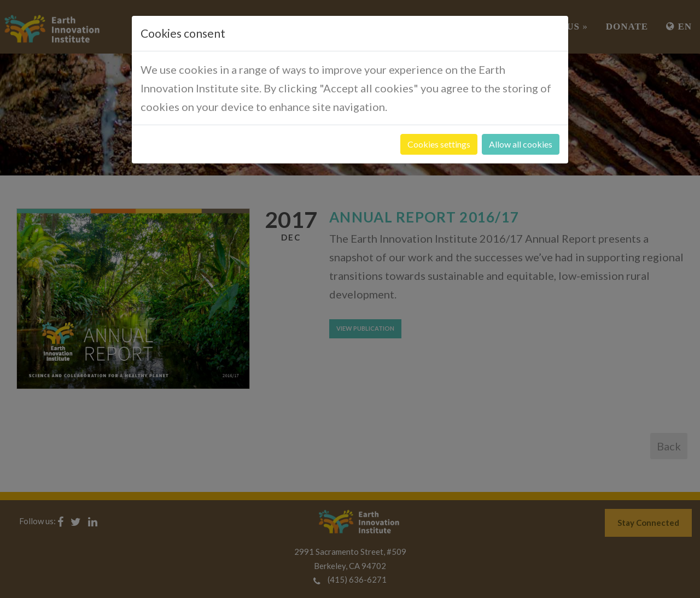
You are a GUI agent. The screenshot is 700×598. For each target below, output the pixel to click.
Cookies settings (439, 144)
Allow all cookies (521, 144)
